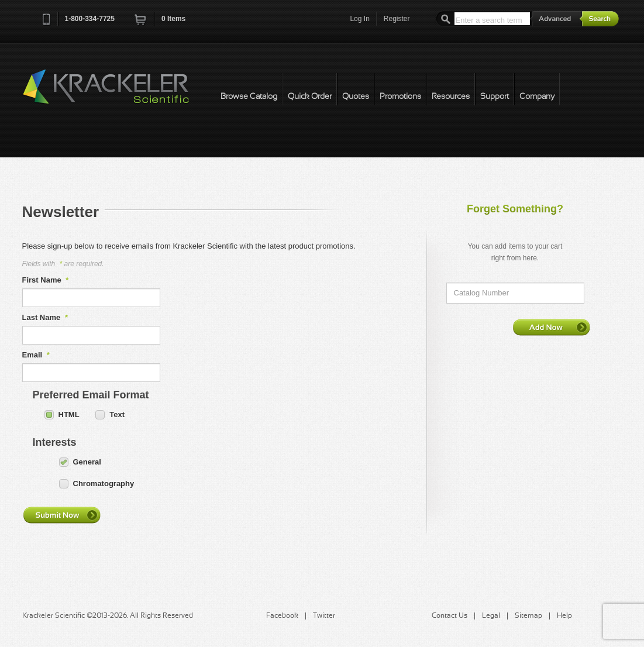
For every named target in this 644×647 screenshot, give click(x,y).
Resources (451, 97)
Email (36, 355)
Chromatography (104, 483)
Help (564, 616)
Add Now (552, 327)
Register (397, 19)
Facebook (282, 616)
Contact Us (450, 616)
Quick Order (310, 97)
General (87, 462)
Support (495, 97)
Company (537, 97)
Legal (491, 616)
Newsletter (61, 212)
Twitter (324, 616)
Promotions (400, 97)
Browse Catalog (249, 97)
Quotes (356, 97)
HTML (69, 414)
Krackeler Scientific (118, 93)
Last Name (45, 317)
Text (117, 414)
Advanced (556, 18)
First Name (46, 280)
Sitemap (528, 616)
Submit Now (61, 515)
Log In (359, 19)
